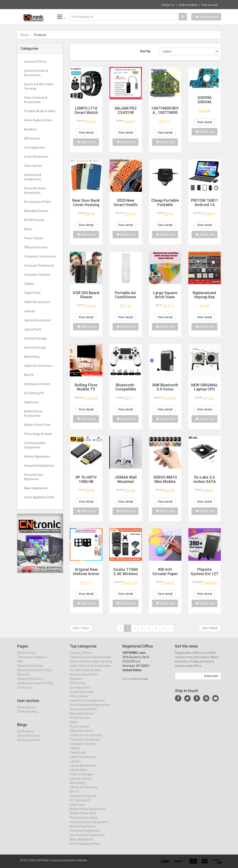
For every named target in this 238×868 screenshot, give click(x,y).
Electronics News (29, 744)
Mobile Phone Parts (37, 425)
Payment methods (30, 669)
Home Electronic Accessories (35, 190)
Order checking (188, 5)
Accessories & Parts (38, 202)
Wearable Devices (36, 211)
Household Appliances (39, 466)
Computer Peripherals (39, 266)
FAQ (20, 665)
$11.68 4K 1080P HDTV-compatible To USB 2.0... (81, 4)
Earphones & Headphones (33, 177)
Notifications (26, 735)
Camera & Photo (35, 62)
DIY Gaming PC (34, 393)
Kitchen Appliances (37, 456)
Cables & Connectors (38, 366)
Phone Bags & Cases (38, 434)
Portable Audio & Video (40, 111)
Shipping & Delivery (30, 683)
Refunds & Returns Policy (34, 674)
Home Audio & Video (38, 120)
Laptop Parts (33, 329)
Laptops (29, 311)
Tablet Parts (32, 293)
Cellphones (31, 402)
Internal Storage (35, 348)
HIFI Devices (32, 138)
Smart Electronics (36, 157)
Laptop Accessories (37, 320)
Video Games (33, 166)
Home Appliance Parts (39, 497)
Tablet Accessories (37, 302)
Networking (32, 357)
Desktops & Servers (37, 384)
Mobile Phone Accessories (33, 413)
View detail (86, 133)
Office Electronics (36, 247)
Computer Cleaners (37, 275)
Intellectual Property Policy (35, 687)
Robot (28, 229)
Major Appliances (36, 488)
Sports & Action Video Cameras (39, 86)
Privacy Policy (26, 656)
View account (210, 5)
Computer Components (40, 256)
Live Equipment (34, 148)
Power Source (34, 238)
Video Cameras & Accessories (36, 100)
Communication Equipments (35, 445)
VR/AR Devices (34, 220)
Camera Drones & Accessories (36, 73)
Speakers (30, 129)
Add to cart (87, 142)
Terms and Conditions (32, 661)
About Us (23, 678)
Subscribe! (211, 680)
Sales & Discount (29, 739)
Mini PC (29, 375)
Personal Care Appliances (34, 477)
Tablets (29, 284)
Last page (210, 628)
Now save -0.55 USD (34, 5)
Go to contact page (135, 683)
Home (25, 35)
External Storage (35, 338)
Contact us (168, 5)
